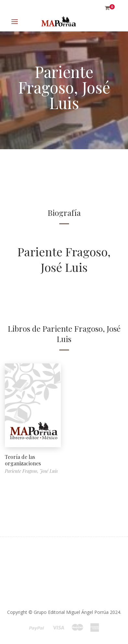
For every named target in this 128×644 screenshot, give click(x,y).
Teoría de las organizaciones (23, 460)
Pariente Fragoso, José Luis (64, 259)
